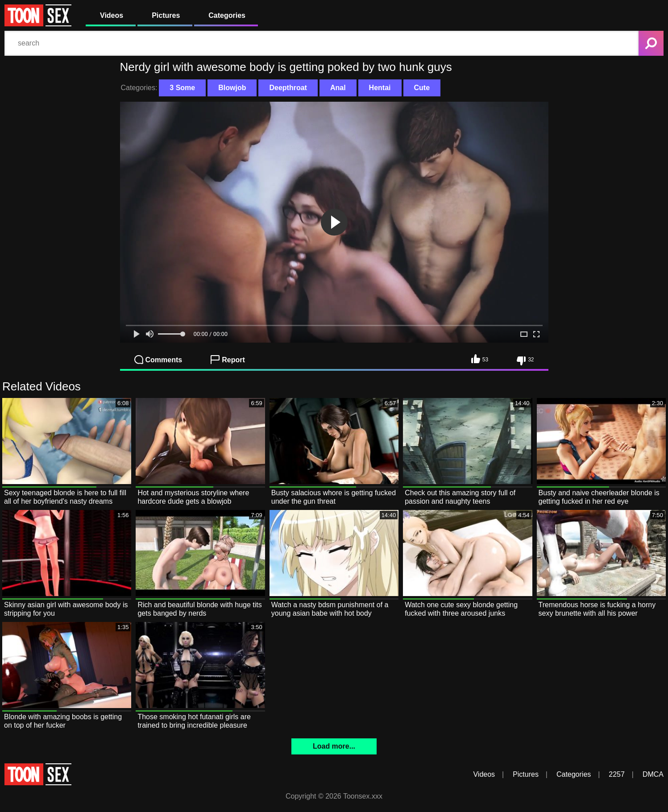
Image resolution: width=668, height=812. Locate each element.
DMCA (653, 774)
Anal (338, 88)
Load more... (334, 746)
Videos (112, 15)
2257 (617, 774)
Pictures (166, 15)
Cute (422, 88)
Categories (227, 15)
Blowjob (232, 88)
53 (480, 359)
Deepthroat (288, 88)
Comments (158, 360)
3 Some (182, 88)
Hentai (380, 88)
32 (525, 361)
